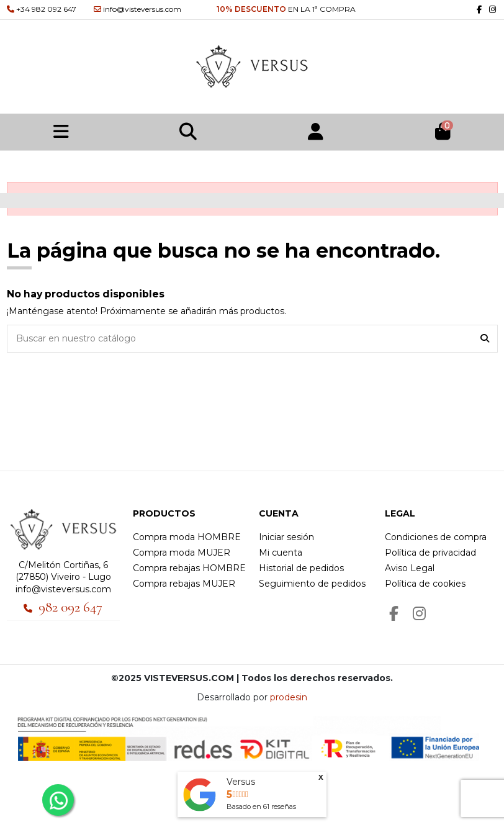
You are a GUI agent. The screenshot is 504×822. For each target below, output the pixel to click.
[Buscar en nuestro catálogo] (485, 339)
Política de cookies (425, 584)
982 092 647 (70, 607)
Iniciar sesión (286, 537)
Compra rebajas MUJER (184, 584)
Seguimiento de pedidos (312, 584)
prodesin (289, 697)
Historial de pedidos (301, 568)
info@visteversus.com (63, 589)
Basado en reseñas (261, 806)
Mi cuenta (281, 553)
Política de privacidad (430, 553)
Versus (241, 782)
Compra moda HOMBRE (187, 537)
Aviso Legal (410, 568)
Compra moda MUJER (182, 553)
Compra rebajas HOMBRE (189, 568)
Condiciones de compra (436, 537)
